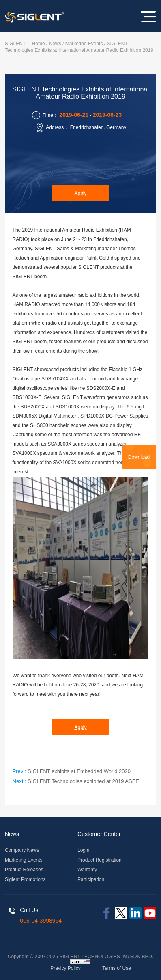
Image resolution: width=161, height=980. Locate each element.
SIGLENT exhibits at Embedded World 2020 (79, 771)
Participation (91, 879)
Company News (22, 850)
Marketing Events (84, 44)
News (55, 44)
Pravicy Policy (65, 968)
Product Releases (24, 870)
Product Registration (100, 860)
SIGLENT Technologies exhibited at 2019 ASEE (83, 781)
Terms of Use (117, 968)
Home (39, 44)
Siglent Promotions (25, 879)
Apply (80, 193)
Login (83, 850)
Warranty (87, 870)
